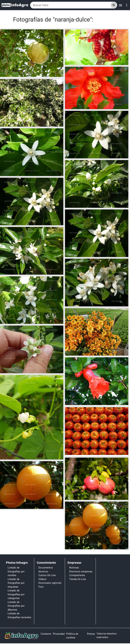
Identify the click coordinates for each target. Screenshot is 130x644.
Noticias (74, 568)
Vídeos (42, 579)
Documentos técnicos (46, 570)
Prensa (91, 634)
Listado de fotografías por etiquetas (16, 583)
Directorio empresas (81, 572)
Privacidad (59, 634)
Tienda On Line (78, 579)
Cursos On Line (47, 575)
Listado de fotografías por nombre (16, 571)
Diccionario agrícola (50, 583)
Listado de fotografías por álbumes (16, 606)
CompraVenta (77, 575)
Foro (41, 587)
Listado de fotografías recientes (19, 615)
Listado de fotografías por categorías (16, 594)
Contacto (46, 634)
